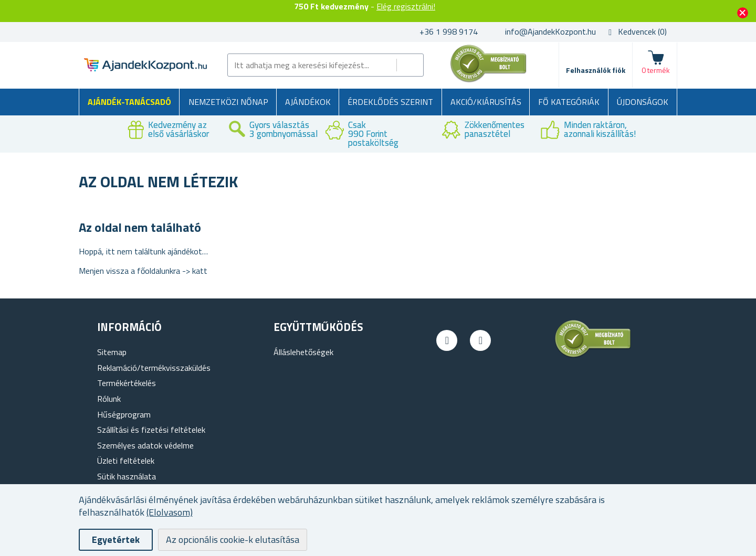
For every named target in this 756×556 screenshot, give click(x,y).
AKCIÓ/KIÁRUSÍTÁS (486, 102)
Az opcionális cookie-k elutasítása (233, 539)
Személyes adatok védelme (145, 445)
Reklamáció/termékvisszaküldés (154, 368)
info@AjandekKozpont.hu (550, 31)
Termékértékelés (127, 383)
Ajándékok (308, 102)
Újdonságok (643, 102)
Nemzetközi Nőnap (228, 102)
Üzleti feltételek (126, 461)
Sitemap (112, 352)
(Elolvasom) (170, 512)
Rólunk (109, 399)
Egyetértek (116, 539)
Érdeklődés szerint (390, 102)
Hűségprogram (124, 414)
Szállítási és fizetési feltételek (151, 430)
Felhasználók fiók (596, 70)
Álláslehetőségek (303, 352)
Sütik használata (127, 476)
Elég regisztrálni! (406, 6)
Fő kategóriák (569, 102)
